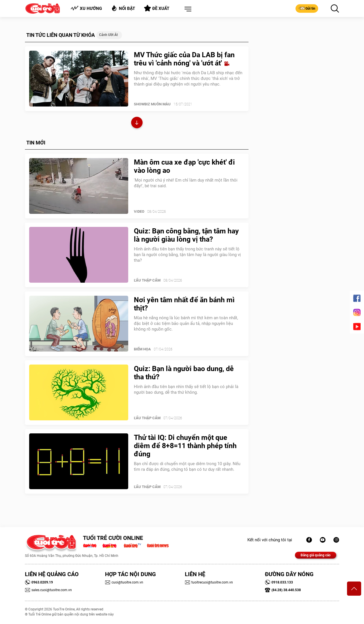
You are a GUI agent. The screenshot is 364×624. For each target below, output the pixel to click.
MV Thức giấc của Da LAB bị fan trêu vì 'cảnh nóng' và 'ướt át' (184, 59)
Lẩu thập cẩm (147, 280)
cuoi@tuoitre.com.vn (124, 582)
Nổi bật (123, 8)
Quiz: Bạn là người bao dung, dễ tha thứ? (184, 373)
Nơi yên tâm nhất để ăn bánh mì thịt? (184, 304)
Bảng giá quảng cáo (316, 555)
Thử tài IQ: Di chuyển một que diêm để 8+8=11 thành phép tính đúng (185, 446)
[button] (187, 9)
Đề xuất (157, 8)
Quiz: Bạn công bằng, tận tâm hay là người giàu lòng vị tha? (186, 235)
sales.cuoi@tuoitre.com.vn (48, 590)
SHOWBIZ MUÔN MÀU (152, 104)
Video (139, 211)
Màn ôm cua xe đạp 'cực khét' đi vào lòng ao (184, 166)
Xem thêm (137, 123)
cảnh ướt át (108, 35)
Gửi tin (307, 8)
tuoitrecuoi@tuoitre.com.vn (209, 582)
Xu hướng (86, 8)
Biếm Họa (142, 349)
